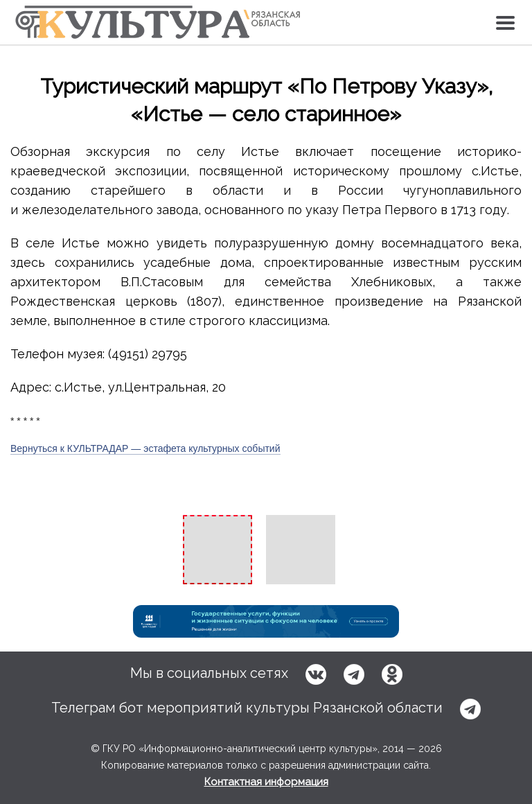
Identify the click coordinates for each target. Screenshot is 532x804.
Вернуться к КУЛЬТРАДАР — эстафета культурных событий (145, 448)
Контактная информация (266, 782)
